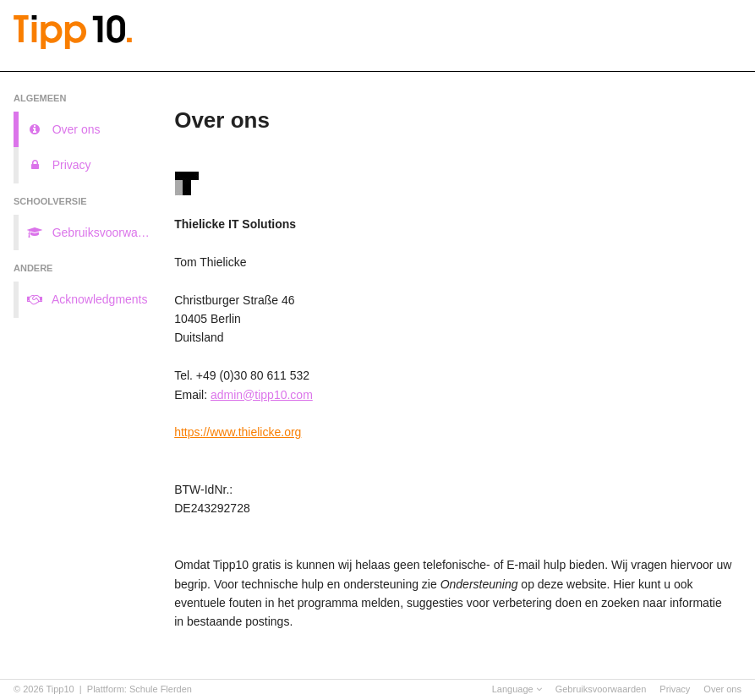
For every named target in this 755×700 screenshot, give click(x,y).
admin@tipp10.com (262, 395)
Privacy (675, 689)
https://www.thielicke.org (238, 432)
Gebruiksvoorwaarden (601, 689)
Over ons (722, 689)
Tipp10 (60, 689)
